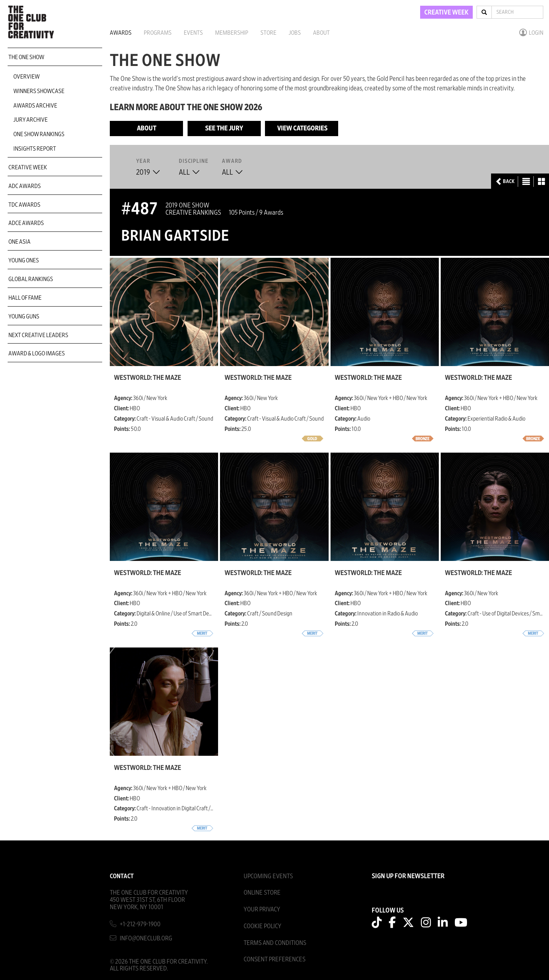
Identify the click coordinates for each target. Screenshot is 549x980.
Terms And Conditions (275, 943)
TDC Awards (24, 205)
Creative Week (28, 167)
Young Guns (24, 316)
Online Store (262, 892)
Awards (121, 33)
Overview (26, 77)
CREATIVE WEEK (446, 13)
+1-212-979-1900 (140, 924)
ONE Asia (19, 242)
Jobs (295, 33)
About (321, 33)
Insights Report (35, 149)
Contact (122, 876)
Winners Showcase (39, 91)
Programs (158, 33)
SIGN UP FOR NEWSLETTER (408, 876)
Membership (232, 33)
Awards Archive (35, 106)
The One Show (26, 57)
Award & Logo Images (37, 353)
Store (268, 33)
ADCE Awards (26, 223)
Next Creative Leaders (38, 335)
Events (193, 33)
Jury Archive (30, 120)
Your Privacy (262, 909)
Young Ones (24, 260)
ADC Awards (25, 186)
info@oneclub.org (146, 938)
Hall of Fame (25, 298)
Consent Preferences (274, 959)
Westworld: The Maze (148, 378)
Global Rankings (31, 279)
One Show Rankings (39, 134)
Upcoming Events (268, 876)
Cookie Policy (262, 926)
